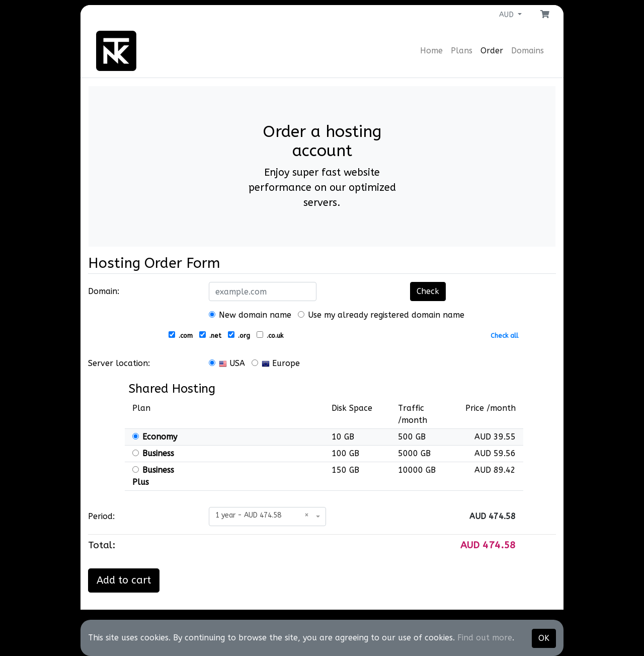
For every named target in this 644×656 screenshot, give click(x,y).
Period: (101, 516)
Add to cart (124, 580)
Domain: (104, 291)
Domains (528, 51)
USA (227, 363)
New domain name (250, 315)
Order (492, 51)
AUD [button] (507, 15)
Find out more (485, 638)
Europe (276, 363)
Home (431, 51)
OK (544, 638)
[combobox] (267, 517)
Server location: (119, 363)
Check (428, 291)
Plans (462, 51)
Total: (102, 545)
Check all (504, 336)
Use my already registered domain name (381, 315)
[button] (545, 15)
